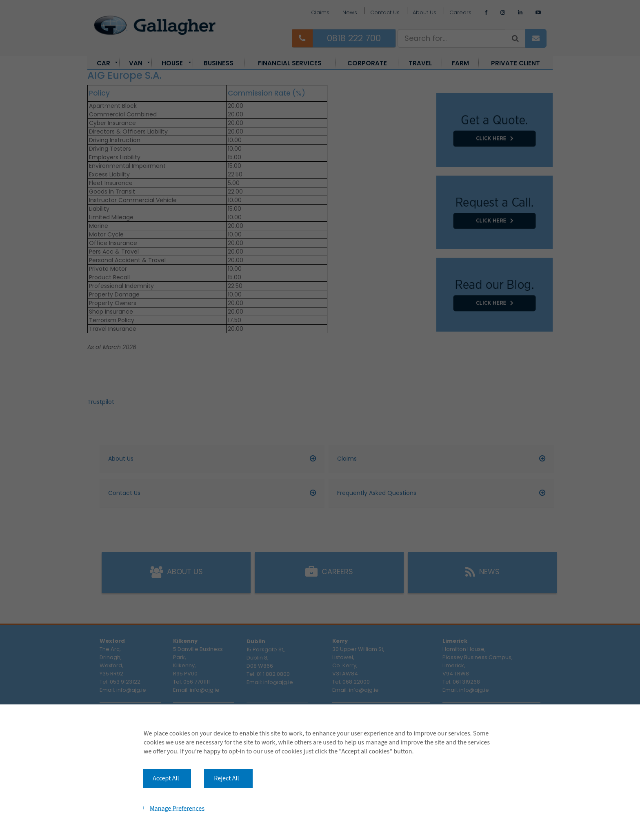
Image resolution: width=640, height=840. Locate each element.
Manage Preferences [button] (177, 808)
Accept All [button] (166, 778)
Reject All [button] (226, 778)
